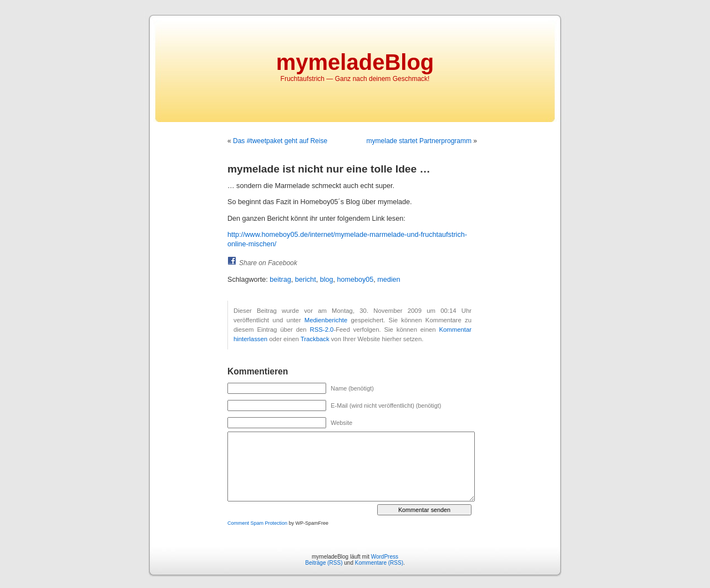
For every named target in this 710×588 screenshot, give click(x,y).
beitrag (280, 280)
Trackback (315, 339)
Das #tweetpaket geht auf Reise (280, 141)
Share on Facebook (268, 263)
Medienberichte (326, 320)
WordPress (385, 557)
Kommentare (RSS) (379, 563)
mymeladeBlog (355, 62)
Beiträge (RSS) (324, 563)
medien (389, 280)
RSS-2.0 (322, 330)
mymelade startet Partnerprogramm (419, 141)
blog (327, 280)
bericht (306, 280)
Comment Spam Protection (257, 523)
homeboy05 (355, 280)
